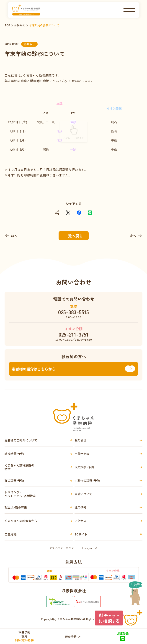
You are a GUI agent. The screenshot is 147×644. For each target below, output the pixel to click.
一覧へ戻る (74, 236)
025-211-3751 (74, 334)
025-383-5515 (73, 312)
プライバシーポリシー (63, 548)
